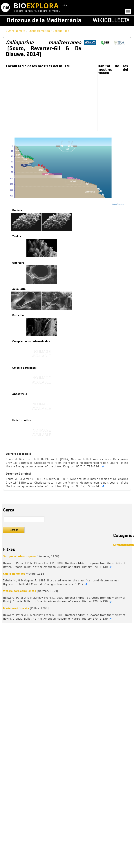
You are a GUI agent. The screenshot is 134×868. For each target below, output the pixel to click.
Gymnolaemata (16, 31)
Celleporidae (61, 31)
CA (65, 5)
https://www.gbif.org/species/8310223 (106, 43)
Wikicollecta (111, 20)
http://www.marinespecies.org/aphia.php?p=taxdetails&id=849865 (91, 43)
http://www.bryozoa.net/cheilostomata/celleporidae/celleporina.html (121, 43)
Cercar (14, 530)
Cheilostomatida (39, 31)
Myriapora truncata (16, 608)
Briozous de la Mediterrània (44, 20)
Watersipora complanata (20, 591)
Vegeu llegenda (118, 204)
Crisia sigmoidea (14, 574)
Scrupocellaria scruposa (19, 556)
